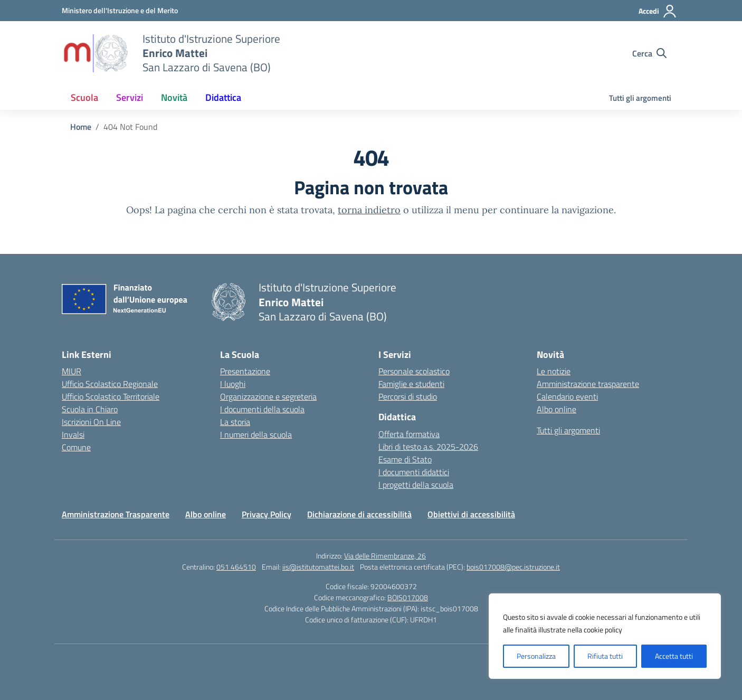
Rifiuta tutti (605, 656)
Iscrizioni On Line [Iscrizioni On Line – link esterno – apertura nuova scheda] (91, 422)
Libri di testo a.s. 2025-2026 (428, 447)
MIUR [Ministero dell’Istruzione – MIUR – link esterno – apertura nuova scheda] (72, 371)
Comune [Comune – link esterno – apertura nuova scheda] (76, 447)
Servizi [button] (130, 97)
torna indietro (369, 210)
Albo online (556, 409)
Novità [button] (174, 97)
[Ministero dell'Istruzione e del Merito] (120, 10)
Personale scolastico (414, 371)
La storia (235, 422)
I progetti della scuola (416, 485)
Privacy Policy (267, 514)
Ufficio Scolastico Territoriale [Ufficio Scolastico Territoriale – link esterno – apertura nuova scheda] (111, 396)
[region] (605, 636)
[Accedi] (658, 11)
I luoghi (233, 384)
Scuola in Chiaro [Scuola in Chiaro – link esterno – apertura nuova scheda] (90, 409)
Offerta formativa (409, 434)
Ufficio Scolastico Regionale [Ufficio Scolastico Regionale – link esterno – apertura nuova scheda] (110, 384)
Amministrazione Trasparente (116, 514)
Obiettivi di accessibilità (471, 514)
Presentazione (245, 371)
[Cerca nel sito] (649, 53)
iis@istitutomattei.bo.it (318, 567)
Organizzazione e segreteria (268, 396)
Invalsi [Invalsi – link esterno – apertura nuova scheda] (73, 434)
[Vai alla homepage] (96, 53)
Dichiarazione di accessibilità (359, 514)
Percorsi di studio (408, 396)
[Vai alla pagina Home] (81, 127)
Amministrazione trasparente (588, 384)
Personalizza (536, 656)
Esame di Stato (405, 459)
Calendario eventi (567, 396)
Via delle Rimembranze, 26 (385, 556)
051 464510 (236, 567)
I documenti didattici (414, 472)
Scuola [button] (84, 97)
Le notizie (554, 371)
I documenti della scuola (262, 409)
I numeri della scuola (256, 434)
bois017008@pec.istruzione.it (513, 567)
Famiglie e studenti (411, 384)
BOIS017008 (408, 597)
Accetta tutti (674, 656)
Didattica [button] (223, 97)
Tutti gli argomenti (640, 98)
